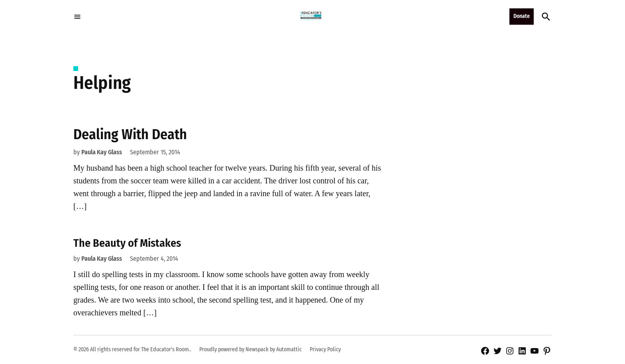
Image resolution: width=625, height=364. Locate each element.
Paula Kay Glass (102, 152)
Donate (522, 16)
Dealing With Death (130, 134)
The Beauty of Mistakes (127, 243)
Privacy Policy (325, 349)
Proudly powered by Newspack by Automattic (251, 349)
